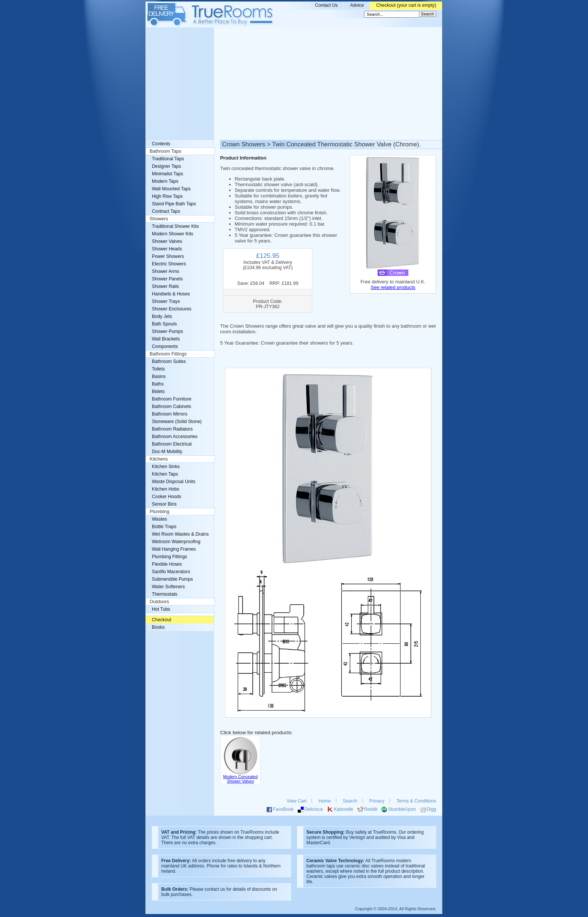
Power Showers (168, 256)
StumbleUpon (402, 809)
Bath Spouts (164, 324)
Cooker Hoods (166, 497)
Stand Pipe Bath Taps (174, 204)
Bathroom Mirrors (170, 414)
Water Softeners (168, 587)
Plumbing (160, 512)
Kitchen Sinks (166, 467)
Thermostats (165, 594)
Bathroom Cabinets (172, 407)
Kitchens (159, 459)
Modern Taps (165, 181)
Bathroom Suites (169, 361)
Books (158, 627)
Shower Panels (167, 279)
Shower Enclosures (172, 309)
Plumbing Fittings (169, 557)
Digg (431, 809)
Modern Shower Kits (172, 234)
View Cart (297, 801)
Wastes (159, 519)
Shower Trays (166, 301)
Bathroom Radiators (172, 429)
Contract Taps (166, 211)
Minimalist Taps (167, 174)
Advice (357, 5)
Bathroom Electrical (172, 444)
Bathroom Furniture (172, 399)
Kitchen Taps (165, 474)
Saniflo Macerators (171, 572)
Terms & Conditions (416, 801)
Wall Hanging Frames (174, 549)
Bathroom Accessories (175, 437)
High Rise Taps (167, 196)
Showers (159, 219)
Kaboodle (343, 809)
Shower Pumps (167, 331)
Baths (158, 384)
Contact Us (326, 5)
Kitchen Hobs (166, 489)
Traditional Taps (168, 159)
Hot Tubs (161, 609)
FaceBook (283, 809)
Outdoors (159, 602)
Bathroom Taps (165, 151)
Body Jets (162, 316)
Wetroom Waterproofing (176, 542)
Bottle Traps (164, 527)
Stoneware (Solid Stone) (177, 422)
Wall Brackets (166, 339)
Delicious (314, 809)
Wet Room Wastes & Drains (180, 534)
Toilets (158, 369)
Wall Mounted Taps (171, 189)
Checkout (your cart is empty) (406, 5)
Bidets (158, 391)
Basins (159, 376)
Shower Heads (167, 249)
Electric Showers (169, 264)
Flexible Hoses (167, 564)
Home (325, 801)
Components (165, 346)
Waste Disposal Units (174, 482)
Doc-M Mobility (167, 452)
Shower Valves (167, 241)
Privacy (377, 801)
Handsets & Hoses (171, 294)
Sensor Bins (164, 504)
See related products (393, 287)
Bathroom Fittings (168, 354)
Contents (161, 144)
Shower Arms (166, 271)
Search (350, 801)
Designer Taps (166, 166)
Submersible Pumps (172, 579)
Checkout (162, 620)
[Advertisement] (294, 84)
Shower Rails (165, 286)
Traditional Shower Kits (175, 226)
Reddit (371, 809)
